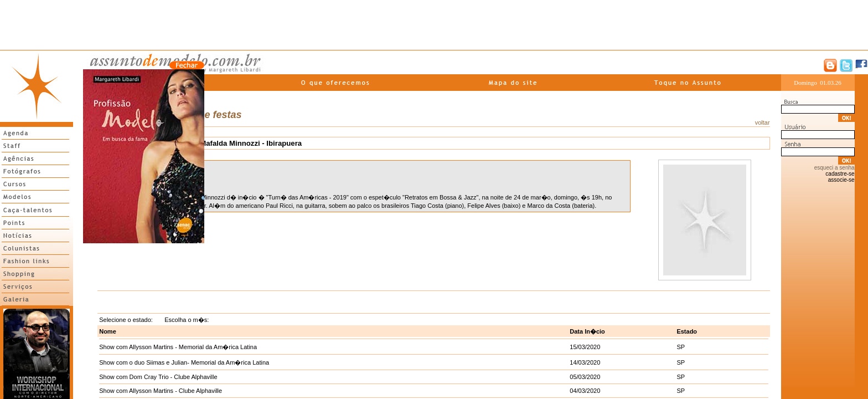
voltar (763, 122)
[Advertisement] (434, 25)
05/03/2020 (585, 377)
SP (681, 347)
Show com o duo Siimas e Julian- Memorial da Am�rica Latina (184, 362)
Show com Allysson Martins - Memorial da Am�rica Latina (178, 347)
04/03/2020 (585, 391)
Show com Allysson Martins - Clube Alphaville (161, 391)
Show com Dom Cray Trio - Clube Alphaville (158, 377)
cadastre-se (840, 174)
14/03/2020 (585, 362)
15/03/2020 (585, 347)
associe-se (841, 180)
